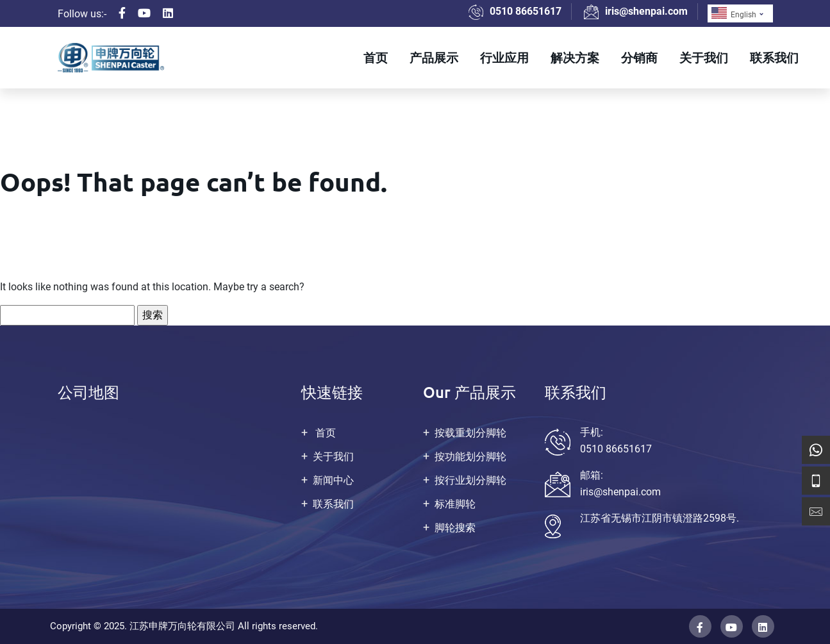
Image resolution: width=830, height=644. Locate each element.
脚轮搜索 (455, 528)
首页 (376, 57)
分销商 (639, 57)
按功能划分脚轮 (470, 457)
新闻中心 (333, 480)
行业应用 (504, 57)
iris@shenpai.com (646, 11)
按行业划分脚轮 (470, 480)
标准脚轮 (455, 504)
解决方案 (575, 57)
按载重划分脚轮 (470, 433)
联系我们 (774, 57)
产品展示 (434, 57)
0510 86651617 (526, 11)
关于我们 (704, 57)
